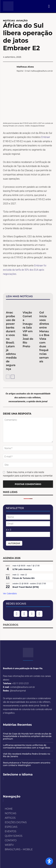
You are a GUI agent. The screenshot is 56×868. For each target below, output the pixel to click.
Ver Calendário (10, 594)
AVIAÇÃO (22, 21)
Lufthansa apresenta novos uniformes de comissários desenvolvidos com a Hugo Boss (27, 746)
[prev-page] (8, 377)
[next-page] (13, 377)
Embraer (46, 137)
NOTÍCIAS (9, 21)
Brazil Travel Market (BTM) (26, 587)
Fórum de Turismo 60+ (24, 578)
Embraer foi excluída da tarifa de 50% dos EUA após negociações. (25, 270)
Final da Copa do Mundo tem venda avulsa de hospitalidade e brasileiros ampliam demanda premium (27, 736)
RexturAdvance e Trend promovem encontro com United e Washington (27, 764)
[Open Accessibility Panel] (49, 861)
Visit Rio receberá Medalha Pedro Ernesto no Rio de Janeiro (27, 755)
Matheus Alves (25, 67)
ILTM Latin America (22, 569)
